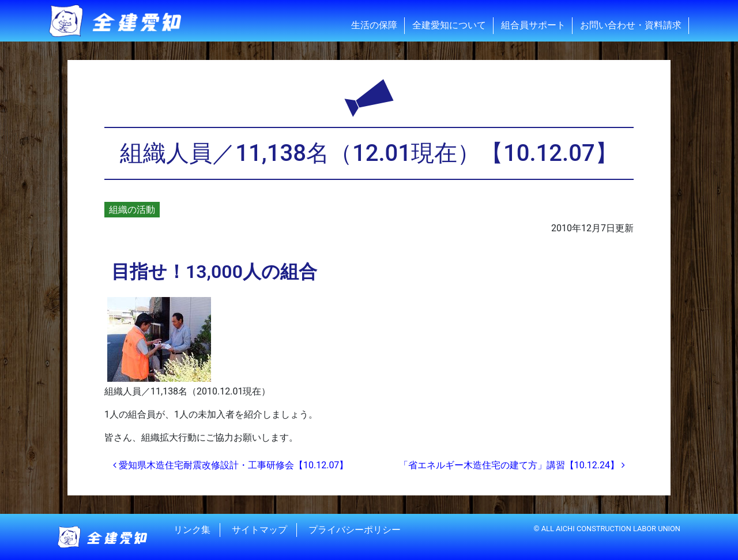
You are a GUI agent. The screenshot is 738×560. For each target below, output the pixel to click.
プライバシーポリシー (355, 530)
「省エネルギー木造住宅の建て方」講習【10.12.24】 (512, 465)
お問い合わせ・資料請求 (631, 25)
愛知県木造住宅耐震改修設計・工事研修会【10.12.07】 (231, 465)
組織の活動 (132, 210)
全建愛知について (449, 25)
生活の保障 (374, 25)
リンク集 (192, 530)
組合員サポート (533, 25)
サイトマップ (259, 530)
